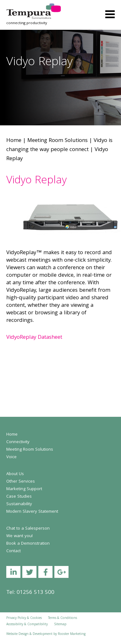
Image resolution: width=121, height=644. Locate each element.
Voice (11, 457)
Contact (14, 551)
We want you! (19, 536)
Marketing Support (24, 489)
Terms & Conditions (63, 618)
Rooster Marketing (72, 634)
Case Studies (19, 497)
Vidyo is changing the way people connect (59, 145)
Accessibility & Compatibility (27, 625)
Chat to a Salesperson (28, 529)
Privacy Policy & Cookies (24, 618)
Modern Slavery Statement (32, 512)
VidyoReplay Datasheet (34, 338)
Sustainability (19, 504)
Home (14, 141)
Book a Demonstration (28, 544)
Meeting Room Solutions (58, 141)
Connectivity (18, 442)
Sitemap (60, 625)
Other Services (21, 482)
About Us (15, 474)
